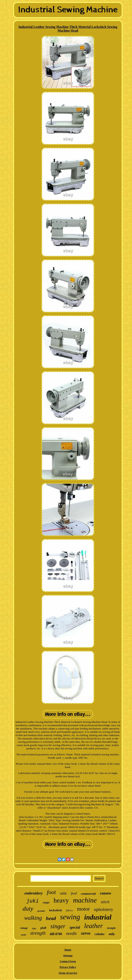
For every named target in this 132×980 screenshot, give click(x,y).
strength (38, 933)
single (46, 902)
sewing (70, 917)
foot (51, 892)
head (51, 918)
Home (68, 950)
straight (111, 928)
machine (85, 900)
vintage (24, 928)
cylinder (100, 934)
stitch (105, 902)
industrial (98, 917)
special (75, 927)
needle (72, 933)
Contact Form (68, 961)
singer (58, 926)
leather (94, 926)
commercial (88, 894)
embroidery (34, 893)
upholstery (104, 909)
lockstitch (55, 910)
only (112, 934)
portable (41, 911)
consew (106, 893)
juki (33, 901)
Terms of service (68, 973)
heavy (61, 900)
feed (74, 893)
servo (86, 933)
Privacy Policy (68, 967)
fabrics (69, 910)
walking (33, 918)
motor (83, 909)
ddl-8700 (56, 934)
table (63, 893)
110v (34, 928)
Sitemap (68, 955)
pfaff (43, 928)
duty (28, 908)
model (23, 935)
